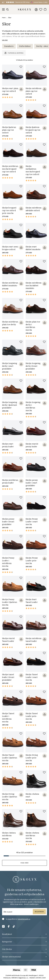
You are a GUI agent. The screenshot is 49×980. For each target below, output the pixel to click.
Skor (10, 18)
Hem (4, 18)
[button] (18, 2)
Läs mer (5, 40)
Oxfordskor (25, 46)
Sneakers (9, 46)
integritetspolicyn (24, 919)
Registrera (39, 912)
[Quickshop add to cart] (21, 89)
